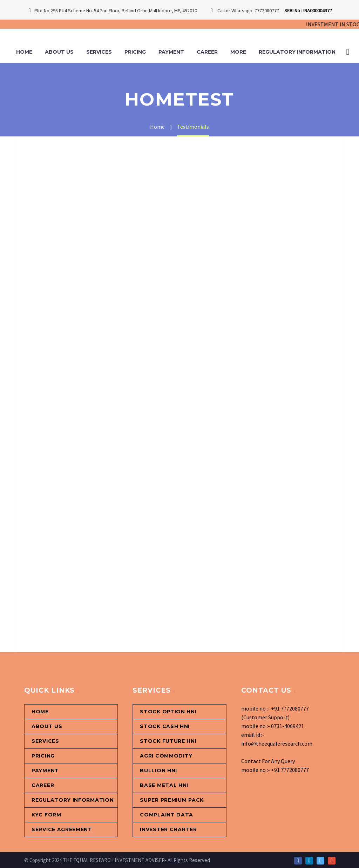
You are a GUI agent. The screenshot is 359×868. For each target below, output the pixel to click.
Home (24, 52)
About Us (59, 52)
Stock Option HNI (168, 712)
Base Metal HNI (164, 785)
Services (99, 52)
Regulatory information (297, 52)
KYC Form (46, 815)
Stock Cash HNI (165, 726)
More (238, 52)
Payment (171, 52)
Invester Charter (168, 829)
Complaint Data (167, 815)
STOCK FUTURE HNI (168, 741)
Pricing (135, 52)
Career (207, 52)
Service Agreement (62, 829)
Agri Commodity (166, 756)
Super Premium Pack (172, 800)
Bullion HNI (158, 771)
